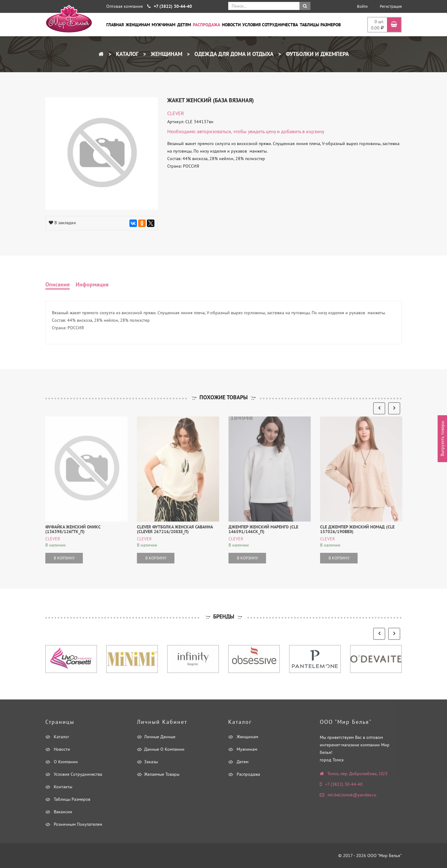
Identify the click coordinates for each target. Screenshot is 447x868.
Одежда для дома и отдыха (233, 54)
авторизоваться (214, 131)
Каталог (126, 54)
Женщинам (138, 25)
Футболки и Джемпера (316, 54)
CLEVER (176, 113)
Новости (231, 25)
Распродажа (206, 25)
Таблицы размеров (320, 25)
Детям (184, 25)
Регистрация (391, 6)
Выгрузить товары (442, 439)
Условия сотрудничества (270, 25)
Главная (115, 25)
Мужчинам (163, 25)
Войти (362, 6)
